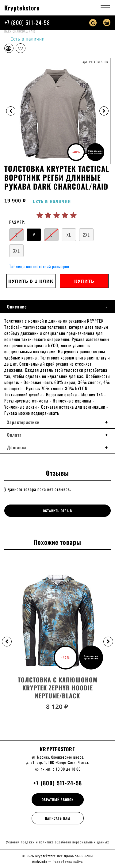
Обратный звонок (58, 799)
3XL (16, 251)
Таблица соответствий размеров (39, 266)
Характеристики (23, 422)
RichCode (40, 862)
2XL (86, 235)
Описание (17, 307)
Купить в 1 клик (31, 281)
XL (69, 235)
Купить (84, 281)
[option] (57, 111)
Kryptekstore (22, 8)
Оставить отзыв (57, 511)
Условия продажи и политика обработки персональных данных (58, 842)
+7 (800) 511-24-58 (27, 22)
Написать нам (58, 818)
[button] (7, 642)
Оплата (14, 435)
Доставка (17, 447)
